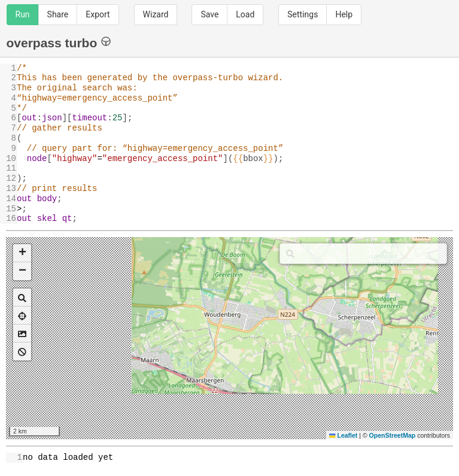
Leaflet (343, 435)
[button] (22, 253)
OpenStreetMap (393, 435)
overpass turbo (59, 42)
